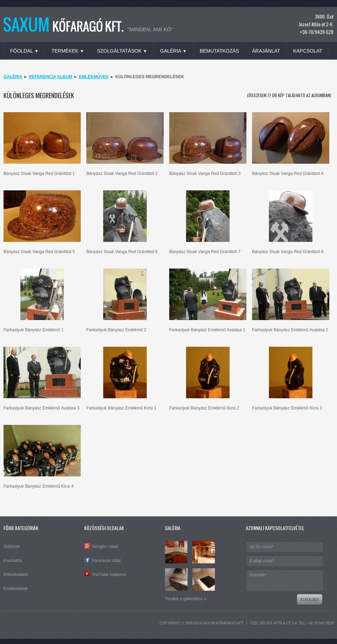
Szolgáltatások (122, 51)
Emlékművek (94, 77)
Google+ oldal (105, 547)
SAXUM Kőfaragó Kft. (223, 623)
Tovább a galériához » (186, 599)
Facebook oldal (106, 561)
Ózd (254, 623)
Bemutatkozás (219, 51)
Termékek (68, 51)
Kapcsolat (308, 51)
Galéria (173, 51)
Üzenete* (285, 580)
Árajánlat (266, 51)
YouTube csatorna (109, 575)
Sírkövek (12, 547)
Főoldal (24, 51)
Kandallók (13, 561)
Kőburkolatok (16, 575)
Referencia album (51, 77)
